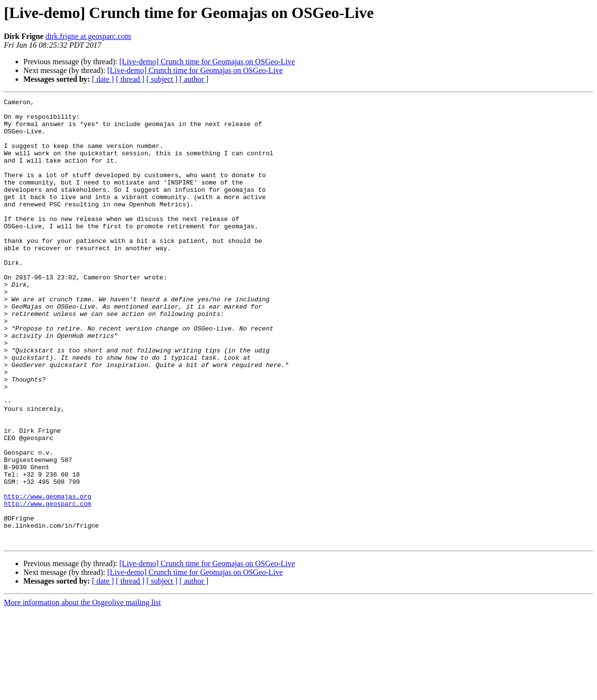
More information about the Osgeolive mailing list (82, 691)
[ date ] (103, 79)
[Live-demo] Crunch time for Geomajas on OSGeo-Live (207, 62)
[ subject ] (162, 79)
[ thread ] (130, 79)
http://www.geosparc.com (47, 585)
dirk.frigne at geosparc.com (88, 36)
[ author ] (194, 79)
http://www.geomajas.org (47, 576)
